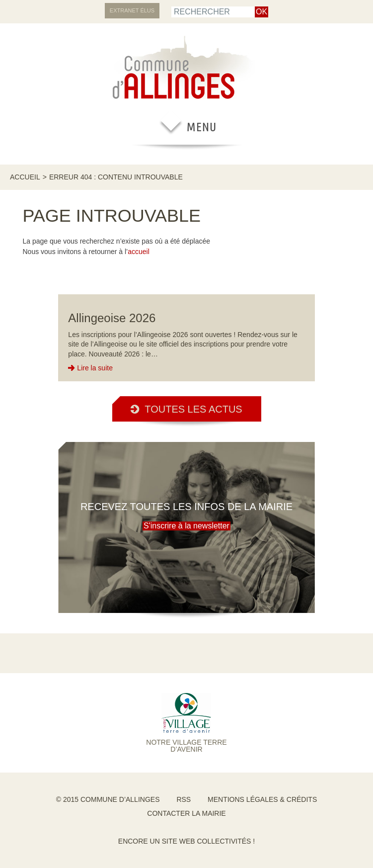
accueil (139, 252)
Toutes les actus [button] (186, 409)
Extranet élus (132, 10)
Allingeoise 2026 (112, 318)
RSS (184, 799)
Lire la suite (95, 368)
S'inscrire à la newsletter (186, 526)
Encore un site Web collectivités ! (186, 841)
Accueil (25, 177)
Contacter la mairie (186, 813)
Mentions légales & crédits (262, 799)
